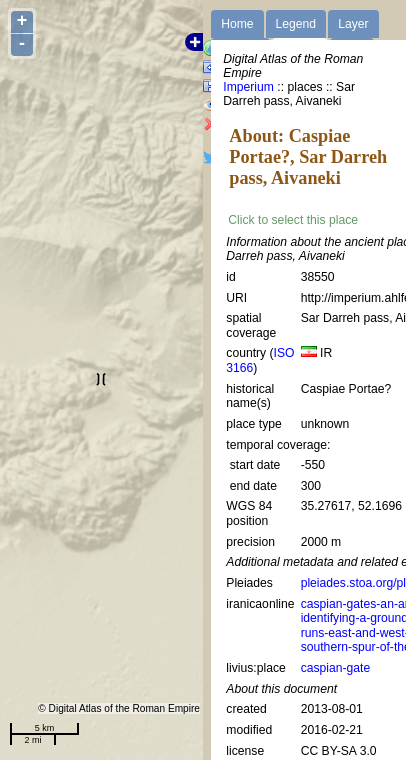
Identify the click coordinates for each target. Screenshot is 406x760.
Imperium (248, 87)
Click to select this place (293, 220)
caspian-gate (336, 668)
